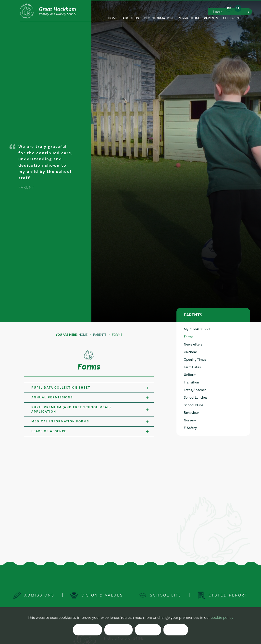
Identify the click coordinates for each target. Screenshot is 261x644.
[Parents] (211, 11)
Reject (118, 630)
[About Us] (131, 11)
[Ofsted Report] (223, 595)
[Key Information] (158, 11)
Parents (100, 335)
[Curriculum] (188, 11)
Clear (148, 630)
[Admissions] (34, 595)
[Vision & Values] (97, 595)
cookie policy (222, 618)
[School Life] (160, 595)
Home (83, 335)
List (176, 630)
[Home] (48, 11)
